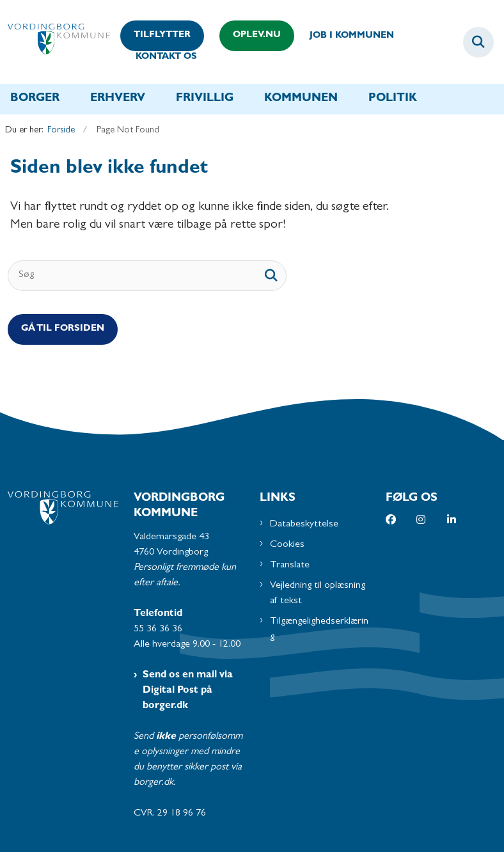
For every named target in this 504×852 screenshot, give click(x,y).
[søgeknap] (271, 276)
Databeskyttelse (304, 525)
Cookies (287, 545)
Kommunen (301, 99)
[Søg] (147, 276)
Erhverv (118, 99)
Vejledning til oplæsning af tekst (318, 594)
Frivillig (205, 99)
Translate (290, 565)
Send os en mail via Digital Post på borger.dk (188, 691)
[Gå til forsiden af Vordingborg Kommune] (55, 42)
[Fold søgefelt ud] (478, 42)
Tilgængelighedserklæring (319, 629)
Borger (35, 99)
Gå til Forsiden (63, 329)
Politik (393, 99)
